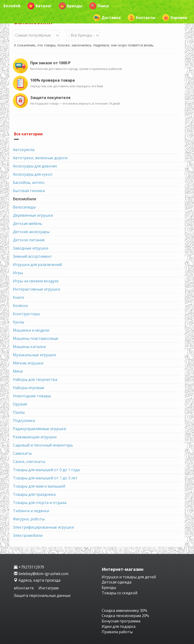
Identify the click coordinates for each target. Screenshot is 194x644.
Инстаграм (48, 588)
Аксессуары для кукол (33, 174)
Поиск (99, 6)
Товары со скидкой (119, 593)
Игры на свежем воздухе (36, 281)
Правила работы (117, 632)
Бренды (71, 6)
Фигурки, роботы (29, 519)
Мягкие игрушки (28, 363)
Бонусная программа (121, 621)
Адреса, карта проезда (37, 580)
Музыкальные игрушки (34, 355)
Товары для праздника (34, 494)
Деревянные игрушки (33, 215)
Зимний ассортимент (32, 256)
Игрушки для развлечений (37, 265)
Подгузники (24, 420)
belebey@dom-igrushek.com (41, 574)
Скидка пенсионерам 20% (125, 616)
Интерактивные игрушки (36, 289)
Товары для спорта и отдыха (40, 503)
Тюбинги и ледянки (31, 511)
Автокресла (24, 150)
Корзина (175, 18)
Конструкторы (26, 314)
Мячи (18, 371)
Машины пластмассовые (36, 338)
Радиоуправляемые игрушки (39, 429)
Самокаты (22, 453)
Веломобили (24, 199)
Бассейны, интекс (29, 182)
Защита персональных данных (42, 595)
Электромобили (28, 535)
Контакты (142, 18)
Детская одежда (117, 582)
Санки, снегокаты (29, 462)
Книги (18, 297)
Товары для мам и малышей (39, 486)
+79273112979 (29, 567)
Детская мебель (28, 224)
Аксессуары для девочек (35, 166)
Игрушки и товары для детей (129, 577)
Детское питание (29, 240)
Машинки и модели (31, 330)
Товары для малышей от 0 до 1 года (46, 470)
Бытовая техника (29, 191)
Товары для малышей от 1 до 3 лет (45, 478)
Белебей (12, 6)
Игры (18, 273)
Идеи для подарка (119, 626)
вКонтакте (24, 588)
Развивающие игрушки (35, 437)
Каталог (40, 6)
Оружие (20, 404)
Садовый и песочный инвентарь (43, 445)
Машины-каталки (29, 347)
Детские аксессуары (31, 232)
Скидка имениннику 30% (124, 610)
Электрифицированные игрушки (43, 527)
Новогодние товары (32, 396)
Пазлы (19, 412)
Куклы (19, 322)
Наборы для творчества (35, 379)
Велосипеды (24, 207)
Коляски (20, 306)
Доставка (107, 18)
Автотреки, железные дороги (40, 158)
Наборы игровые (29, 388)
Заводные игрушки (31, 248)
